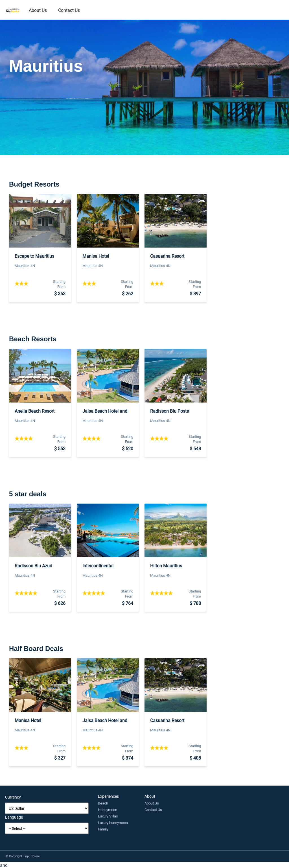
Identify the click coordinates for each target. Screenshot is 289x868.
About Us (38, 10)
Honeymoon (108, 810)
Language (14, 817)
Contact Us (69, 10)
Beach (103, 803)
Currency (13, 797)
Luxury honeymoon (113, 823)
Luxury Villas (108, 816)
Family (103, 829)
